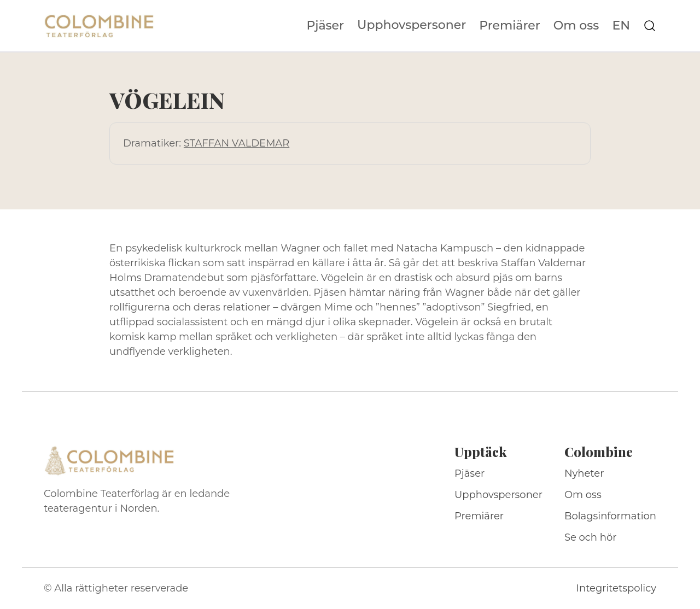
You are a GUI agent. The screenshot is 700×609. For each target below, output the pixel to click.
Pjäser (326, 26)
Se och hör (591, 537)
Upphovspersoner (412, 25)
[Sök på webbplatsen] (650, 26)
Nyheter (584, 473)
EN (621, 26)
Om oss (576, 26)
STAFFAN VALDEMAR (237, 143)
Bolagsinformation (610, 516)
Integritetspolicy (616, 588)
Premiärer (510, 26)
